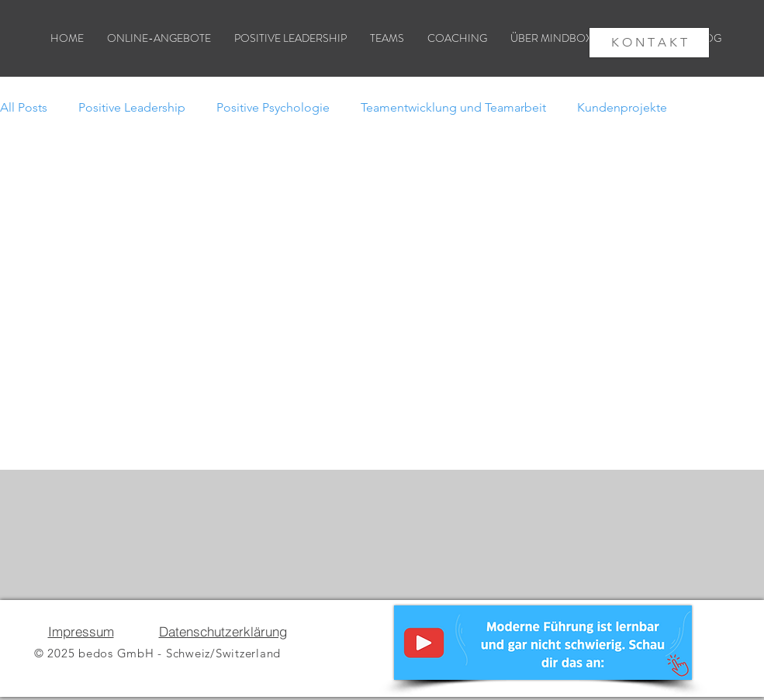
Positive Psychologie (273, 107)
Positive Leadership (132, 107)
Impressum (81, 631)
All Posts (24, 107)
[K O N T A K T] (649, 43)
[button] (564, 38)
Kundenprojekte (622, 107)
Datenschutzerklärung (223, 631)
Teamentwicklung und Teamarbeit (453, 107)
